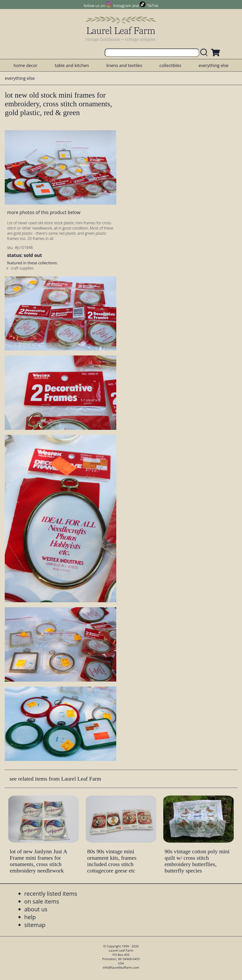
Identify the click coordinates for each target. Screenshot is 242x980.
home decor (25, 65)
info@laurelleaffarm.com (121, 967)
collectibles (170, 65)
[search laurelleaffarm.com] (205, 53)
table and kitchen (72, 65)
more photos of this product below (44, 212)
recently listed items (51, 893)
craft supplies (22, 268)
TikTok (153, 6)
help (30, 917)
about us (36, 909)
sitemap (35, 925)
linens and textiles (124, 65)
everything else (213, 65)
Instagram (122, 6)
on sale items (42, 901)
